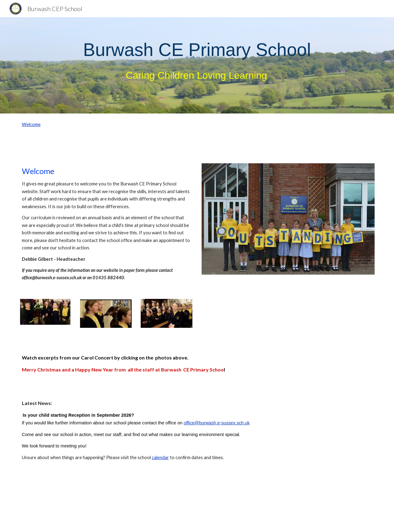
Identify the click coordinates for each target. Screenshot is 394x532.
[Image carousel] (288, 223)
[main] (197, 65)
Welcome (31, 124)
